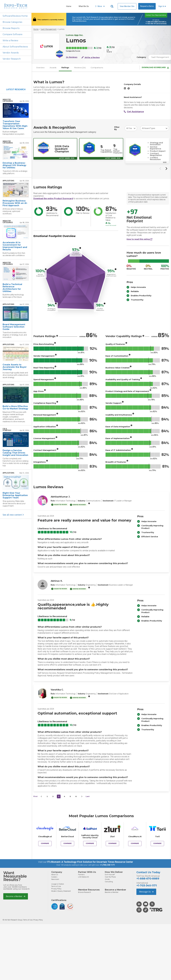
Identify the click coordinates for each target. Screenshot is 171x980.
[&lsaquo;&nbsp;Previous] (41, 797)
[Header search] (112, 6)
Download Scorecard (155, 68)
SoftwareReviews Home (15, 16)
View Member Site (127, 6)
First (35, 797)
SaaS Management (49, 29)
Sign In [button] (162, 6)
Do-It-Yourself (110, 875)
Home (69, 6)
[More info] (80, 248)
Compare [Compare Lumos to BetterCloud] (67, 844)
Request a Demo (147, 6)
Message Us (146, 892)
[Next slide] (166, 169)
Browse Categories (12, 22)
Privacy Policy (56, 889)
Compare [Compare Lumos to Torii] (157, 844)
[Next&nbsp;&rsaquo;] (82, 797)
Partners (81, 875)
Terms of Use (56, 886)
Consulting (109, 882)
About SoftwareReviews (15, 47)
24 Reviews (72, 57)
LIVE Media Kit (83, 877)
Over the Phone (110, 877)
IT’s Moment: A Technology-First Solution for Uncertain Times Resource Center (90, 862)
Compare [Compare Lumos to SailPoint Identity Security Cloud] (90, 844)
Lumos (62, 29)
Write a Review (10, 41)
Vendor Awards (11, 53)
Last (88, 797)
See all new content (13, 515)
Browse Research (85, 892)
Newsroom (55, 879)
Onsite (107, 879)
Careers (54, 877)
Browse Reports (11, 28)
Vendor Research (12, 59)
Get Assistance (134, 112)
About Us (55, 875)
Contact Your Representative (156, 15)
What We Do (84, 6)
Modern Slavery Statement (61, 891)
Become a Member (16, 896)
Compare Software (13, 34)
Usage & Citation (58, 884)
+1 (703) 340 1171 (107, 865)
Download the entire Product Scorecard (53, 199)
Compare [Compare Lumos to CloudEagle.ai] (45, 844)
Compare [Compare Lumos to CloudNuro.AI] (135, 844)
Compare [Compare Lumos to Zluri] (112, 844)
